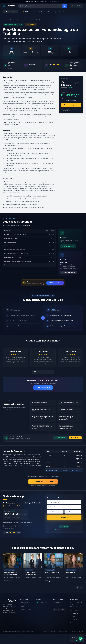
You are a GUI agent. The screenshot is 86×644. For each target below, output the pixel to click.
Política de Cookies (63, 631)
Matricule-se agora (71, 105)
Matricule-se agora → (55, 283)
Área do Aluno (77, 6)
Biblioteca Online (59, 605)
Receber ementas (68, 246)
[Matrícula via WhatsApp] (76, 639)
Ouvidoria (74, 619)
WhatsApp (64, 526)
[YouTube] (63, 610)
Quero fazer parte (43, 387)
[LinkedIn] (59, 610)
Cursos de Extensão (46, 12)
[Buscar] (65, 6)
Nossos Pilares (24, 607)
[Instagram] (55, 610)
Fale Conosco (64, 12)
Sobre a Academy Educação (25, 603)
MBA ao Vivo (28, 12)
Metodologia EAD (25, 609)
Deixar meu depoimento (43, 372)
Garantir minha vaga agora (43, 481)
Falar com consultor (69, 272)
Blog (72, 622)
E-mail (73, 617)
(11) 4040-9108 (41, 602)
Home (4, 20)
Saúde (10, 20)
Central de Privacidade (77, 631)
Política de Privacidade (49, 631)
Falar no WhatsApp (61, 438)
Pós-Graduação (10, 12)
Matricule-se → (75, 438)
